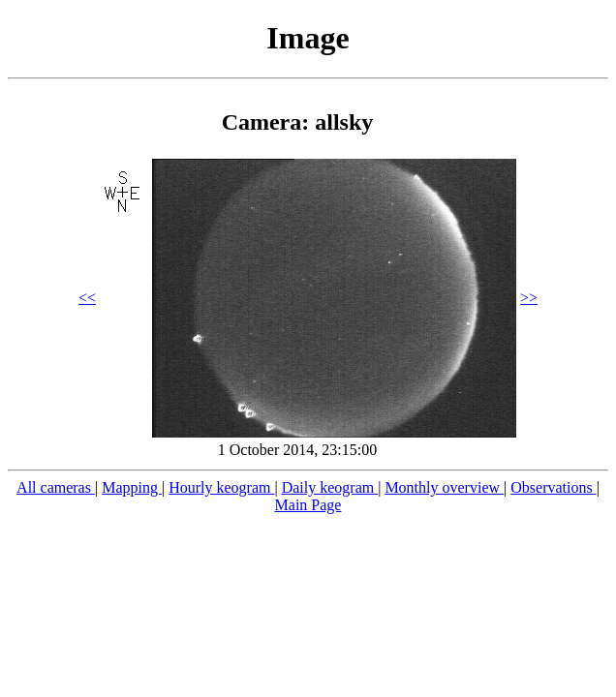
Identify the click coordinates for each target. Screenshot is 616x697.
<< (87, 298)
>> (529, 298)
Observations (553, 487)
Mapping (132, 487)
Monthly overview (444, 487)
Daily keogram (330, 487)
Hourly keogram (221, 487)
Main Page (308, 505)
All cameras (56, 487)
